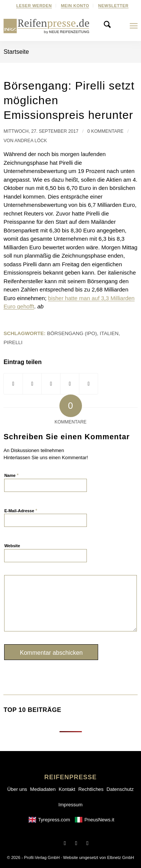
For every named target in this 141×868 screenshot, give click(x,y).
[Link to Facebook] (65, 843)
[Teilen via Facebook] (13, 384)
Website (12, 546)
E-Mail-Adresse (21, 511)
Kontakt (67, 789)
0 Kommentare (105, 131)
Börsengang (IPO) (72, 333)
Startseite (16, 52)
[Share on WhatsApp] (51, 384)
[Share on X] (32, 384)
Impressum (70, 805)
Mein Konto (75, 6)
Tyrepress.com (54, 820)
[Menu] (134, 26)
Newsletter (113, 6)
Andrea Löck (30, 141)
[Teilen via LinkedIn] (70, 384)
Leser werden (34, 6)
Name (11, 475)
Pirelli (13, 342)
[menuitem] (34, 6)
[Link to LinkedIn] (88, 843)
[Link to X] (76, 843)
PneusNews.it (99, 820)
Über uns (17, 789)
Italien (109, 333)
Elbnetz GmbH (121, 857)
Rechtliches (91, 789)
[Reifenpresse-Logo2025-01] (46, 26)
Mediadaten (43, 789)
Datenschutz (120, 789)
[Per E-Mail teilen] (89, 384)
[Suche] (109, 26)
